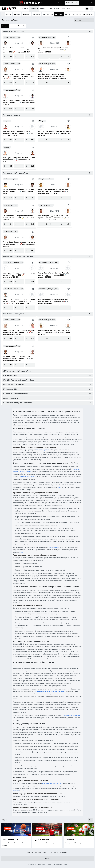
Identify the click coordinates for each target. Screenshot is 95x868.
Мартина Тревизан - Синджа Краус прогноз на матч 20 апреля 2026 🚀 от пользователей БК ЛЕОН (18, 359)
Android (16, 791)
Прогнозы (34, 9)
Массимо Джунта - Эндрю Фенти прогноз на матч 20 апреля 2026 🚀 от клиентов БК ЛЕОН (54, 133)
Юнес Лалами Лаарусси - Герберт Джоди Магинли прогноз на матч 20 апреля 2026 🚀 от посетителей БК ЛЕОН (19, 301)
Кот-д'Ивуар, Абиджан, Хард (13, 262)
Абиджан (7, 121)
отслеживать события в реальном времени (50, 691)
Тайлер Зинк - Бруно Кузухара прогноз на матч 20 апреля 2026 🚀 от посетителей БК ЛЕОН (19, 244)
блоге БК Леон (54, 547)
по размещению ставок (47, 786)
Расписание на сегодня (28, 477)
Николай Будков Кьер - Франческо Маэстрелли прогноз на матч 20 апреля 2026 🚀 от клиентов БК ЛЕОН (19, 76)
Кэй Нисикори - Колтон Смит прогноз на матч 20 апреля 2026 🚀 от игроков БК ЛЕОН (18, 191)
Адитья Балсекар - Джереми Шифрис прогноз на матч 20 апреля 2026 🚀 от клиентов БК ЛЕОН (53, 301)
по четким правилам (43, 450)
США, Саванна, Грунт (11, 179)
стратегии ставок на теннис (71, 715)
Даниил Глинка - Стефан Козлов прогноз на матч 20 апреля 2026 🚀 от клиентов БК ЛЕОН (19, 218)
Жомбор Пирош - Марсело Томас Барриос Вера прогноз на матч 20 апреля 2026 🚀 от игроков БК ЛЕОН (52, 76)
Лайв (60, 487)
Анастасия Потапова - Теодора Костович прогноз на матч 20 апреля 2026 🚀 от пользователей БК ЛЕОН (19, 332)
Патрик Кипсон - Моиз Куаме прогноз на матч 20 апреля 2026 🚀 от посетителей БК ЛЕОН (19, 103)
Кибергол (70, 840)
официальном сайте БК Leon (52, 783)
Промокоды (65, 9)
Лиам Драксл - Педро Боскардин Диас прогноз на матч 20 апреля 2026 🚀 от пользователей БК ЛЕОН (54, 191)
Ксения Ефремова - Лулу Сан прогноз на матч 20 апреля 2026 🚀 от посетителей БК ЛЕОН (54, 332)
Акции (42, 9)
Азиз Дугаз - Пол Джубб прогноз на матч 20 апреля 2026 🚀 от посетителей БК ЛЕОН (19, 160)
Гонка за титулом (10, 840)
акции (49, 766)
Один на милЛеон (42, 840)
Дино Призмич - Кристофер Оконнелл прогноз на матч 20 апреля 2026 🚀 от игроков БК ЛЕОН (53, 50)
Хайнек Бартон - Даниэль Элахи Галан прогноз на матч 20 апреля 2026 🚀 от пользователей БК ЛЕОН (53, 218)
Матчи (56, 9)
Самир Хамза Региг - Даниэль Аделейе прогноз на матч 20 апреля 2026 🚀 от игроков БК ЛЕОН (54, 275)
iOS (23, 791)
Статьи (49, 9)
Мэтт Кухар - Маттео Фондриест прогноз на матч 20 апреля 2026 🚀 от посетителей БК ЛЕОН (19, 275)
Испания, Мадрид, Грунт (12, 37)
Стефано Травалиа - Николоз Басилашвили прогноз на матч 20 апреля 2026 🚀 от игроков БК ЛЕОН (17, 50)
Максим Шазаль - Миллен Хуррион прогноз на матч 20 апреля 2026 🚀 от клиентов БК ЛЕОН (18, 133)
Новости (25, 9)
